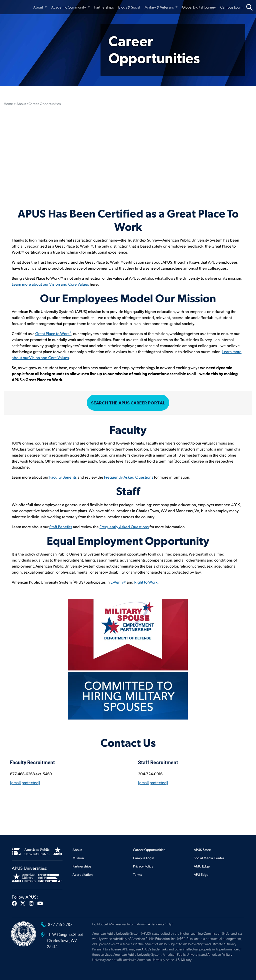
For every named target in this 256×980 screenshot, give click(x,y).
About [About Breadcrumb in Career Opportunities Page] (21, 104)
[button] (14, 903)
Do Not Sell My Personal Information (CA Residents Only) (132, 924)
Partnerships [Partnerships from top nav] (104, 7)
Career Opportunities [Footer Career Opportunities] (149, 850)
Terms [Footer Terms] (137, 874)
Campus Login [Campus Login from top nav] (231, 7)
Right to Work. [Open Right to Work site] (146, 582)
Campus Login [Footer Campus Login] (144, 858)
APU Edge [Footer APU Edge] (201, 874)
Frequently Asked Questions (129, 477)
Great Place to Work (53, 333)
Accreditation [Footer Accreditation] (83, 874)
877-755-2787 (60, 924)
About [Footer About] (77, 850)
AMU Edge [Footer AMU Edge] (202, 866)
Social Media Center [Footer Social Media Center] (209, 858)
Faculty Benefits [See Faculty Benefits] (63, 477)
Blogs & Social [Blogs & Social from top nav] (129, 7)
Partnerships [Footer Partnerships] (82, 866)
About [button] (39, 7)
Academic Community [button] (69, 7)
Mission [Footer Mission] (78, 858)
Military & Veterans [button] (159, 7)
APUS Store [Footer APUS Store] (202, 850)
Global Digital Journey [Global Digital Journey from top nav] (199, 7)
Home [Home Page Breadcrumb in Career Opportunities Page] (8, 104)
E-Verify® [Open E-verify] (119, 582)
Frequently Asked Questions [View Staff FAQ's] (124, 527)
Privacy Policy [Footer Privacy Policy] (143, 866)
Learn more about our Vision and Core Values (50, 284)
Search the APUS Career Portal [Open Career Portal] (128, 403)
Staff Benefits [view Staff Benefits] (61, 527)
